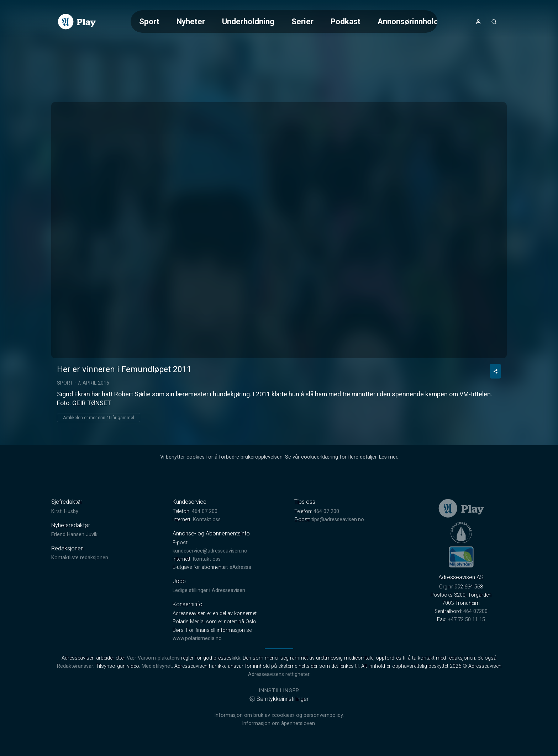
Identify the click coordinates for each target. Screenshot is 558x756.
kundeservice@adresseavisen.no (210, 551)
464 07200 (475, 611)
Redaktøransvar (75, 666)
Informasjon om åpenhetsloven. (279, 723)
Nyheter (191, 21)
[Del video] (495, 371)
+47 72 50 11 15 (466, 620)
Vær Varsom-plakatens (153, 658)
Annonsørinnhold (408, 21)
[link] (77, 22)
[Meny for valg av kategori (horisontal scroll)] (284, 22)
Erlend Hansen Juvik (74, 535)
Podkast (346, 21)
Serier (302, 21)
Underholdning (248, 21)
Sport (149, 21)
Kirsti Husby (65, 511)
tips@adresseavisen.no (338, 520)
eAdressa (240, 567)
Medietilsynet (157, 666)
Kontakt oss (207, 520)
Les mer (388, 457)
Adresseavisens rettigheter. (279, 674)
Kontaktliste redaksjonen (80, 558)
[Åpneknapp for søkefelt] (494, 22)
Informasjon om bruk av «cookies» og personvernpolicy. (279, 715)
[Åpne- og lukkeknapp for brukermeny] (478, 22)
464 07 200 (205, 511)
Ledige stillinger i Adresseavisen (209, 590)
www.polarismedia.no (197, 638)
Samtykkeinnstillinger (279, 699)
